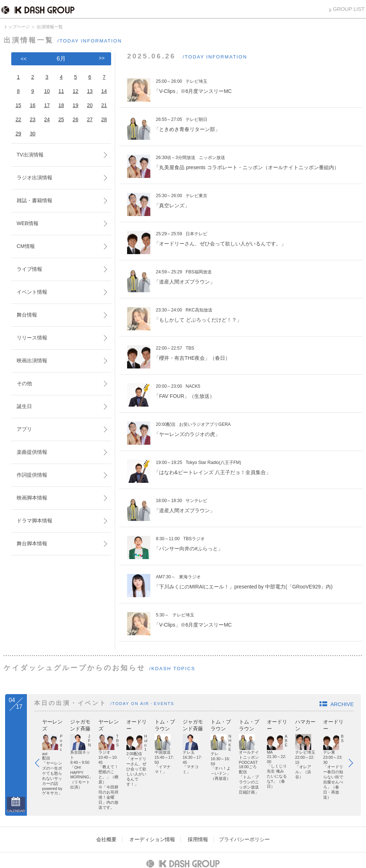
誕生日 (24, 406)
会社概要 (106, 795)
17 (47, 105)
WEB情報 (28, 223)
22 (19, 119)
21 (104, 105)
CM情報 (26, 246)
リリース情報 (32, 338)
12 (76, 91)
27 (90, 119)
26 (76, 119)
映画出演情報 (32, 360)
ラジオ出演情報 (34, 178)
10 (47, 91)
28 (104, 119)
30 (33, 134)
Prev (41, 742)
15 (19, 105)
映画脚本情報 (32, 498)
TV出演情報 (30, 155)
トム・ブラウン (309, 722)
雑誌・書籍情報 (34, 200)
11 (61, 91)
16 (33, 105)
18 (61, 105)
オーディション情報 (152, 795)
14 (104, 91)
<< (24, 59)
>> (102, 58)
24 (47, 119)
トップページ (17, 27)
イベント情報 (32, 292)
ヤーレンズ (55, 722)
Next (354, 742)
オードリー (241, 722)
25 (61, 119)
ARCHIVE (342, 704)
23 (33, 119)
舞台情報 (27, 315)
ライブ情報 (29, 269)
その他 (24, 383)
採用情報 (198, 795)
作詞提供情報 (32, 475)
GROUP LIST (349, 9)
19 (76, 105)
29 (19, 134)
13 (90, 91)
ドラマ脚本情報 (34, 521)
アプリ (24, 429)
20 (90, 105)
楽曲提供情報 (32, 452)
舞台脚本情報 (32, 543)
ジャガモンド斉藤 (125, 722)
